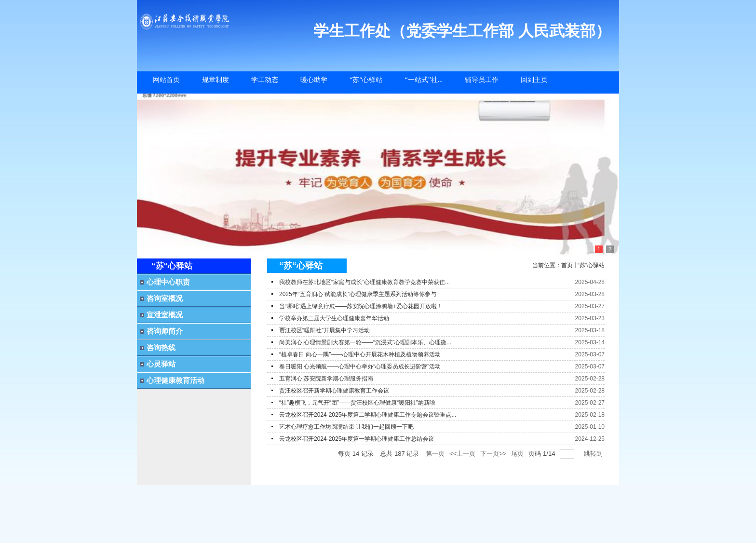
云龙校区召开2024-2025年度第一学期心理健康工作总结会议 (357, 439)
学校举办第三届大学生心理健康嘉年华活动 (334, 318)
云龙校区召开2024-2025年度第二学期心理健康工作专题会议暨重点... (368, 415)
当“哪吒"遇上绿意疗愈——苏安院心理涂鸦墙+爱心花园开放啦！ (361, 306)
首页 (567, 265)
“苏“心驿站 (591, 265)
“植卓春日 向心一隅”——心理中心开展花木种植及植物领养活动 (360, 354)
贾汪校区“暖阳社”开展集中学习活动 (324, 330)
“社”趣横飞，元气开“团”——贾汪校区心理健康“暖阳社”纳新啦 (357, 403)
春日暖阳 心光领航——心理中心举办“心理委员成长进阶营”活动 (360, 367)
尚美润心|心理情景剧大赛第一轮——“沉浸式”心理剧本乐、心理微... (365, 342)
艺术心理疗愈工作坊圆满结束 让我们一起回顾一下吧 (346, 427)
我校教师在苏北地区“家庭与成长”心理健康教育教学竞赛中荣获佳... (364, 282)
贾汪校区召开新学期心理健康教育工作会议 (334, 391)
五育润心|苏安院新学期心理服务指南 (326, 379)
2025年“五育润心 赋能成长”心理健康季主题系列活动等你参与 (358, 294)
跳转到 (594, 454)
